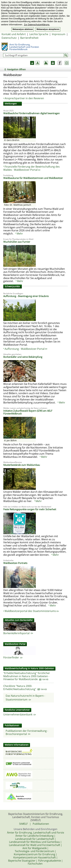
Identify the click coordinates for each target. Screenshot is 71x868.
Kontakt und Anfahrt (14, 34)
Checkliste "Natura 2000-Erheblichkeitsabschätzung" (20, 688)
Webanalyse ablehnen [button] (23, 29)
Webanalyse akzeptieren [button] (48, 29)
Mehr (20, 234)
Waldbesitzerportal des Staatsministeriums (32, 611)
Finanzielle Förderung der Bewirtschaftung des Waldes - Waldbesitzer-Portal (31, 168)
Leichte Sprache (39, 34)
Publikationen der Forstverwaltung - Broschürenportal (27, 732)
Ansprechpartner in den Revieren (25, 98)
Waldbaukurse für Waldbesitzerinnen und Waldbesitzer (33, 178)
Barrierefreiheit (29, 38)
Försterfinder (13, 657)
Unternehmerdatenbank (20, 714)
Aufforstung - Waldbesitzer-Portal (26, 349)
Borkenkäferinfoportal (18, 633)
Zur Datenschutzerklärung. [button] (37, 25)
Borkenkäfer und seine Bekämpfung (23, 357)
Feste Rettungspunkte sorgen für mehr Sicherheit (30, 509)
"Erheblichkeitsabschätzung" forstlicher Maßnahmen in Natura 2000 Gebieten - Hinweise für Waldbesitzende (27, 676)
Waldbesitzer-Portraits (15, 563)
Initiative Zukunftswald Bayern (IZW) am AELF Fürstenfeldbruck (28, 412)
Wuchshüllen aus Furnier (17, 242)
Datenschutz (9, 38)
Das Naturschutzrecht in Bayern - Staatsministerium (25, 698)
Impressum (59, 34)
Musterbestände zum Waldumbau (22, 465)
